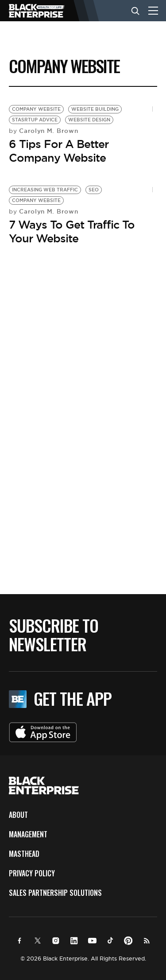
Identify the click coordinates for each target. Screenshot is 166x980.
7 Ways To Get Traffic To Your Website (72, 231)
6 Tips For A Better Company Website (59, 151)
